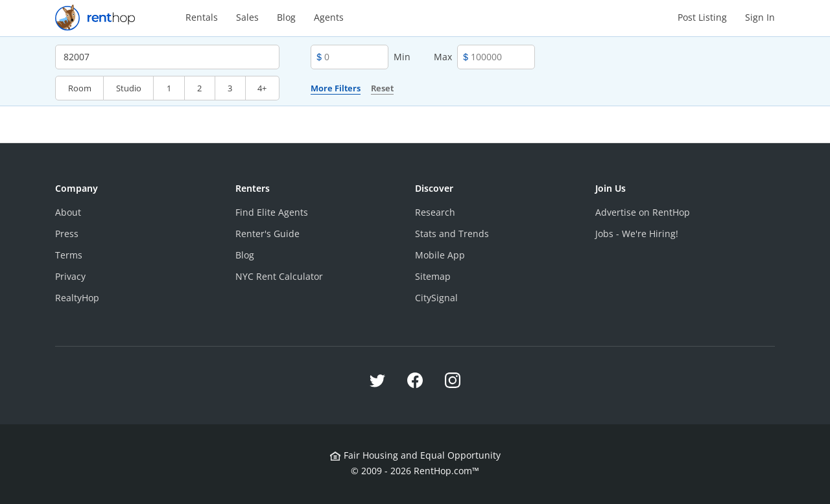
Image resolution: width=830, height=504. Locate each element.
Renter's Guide (267, 234)
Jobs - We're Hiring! (637, 234)
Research (435, 212)
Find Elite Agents (272, 212)
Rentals (202, 17)
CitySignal (436, 298)
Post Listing (702, 17)
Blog (286, 17)
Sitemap (433, 276)
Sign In (760, 17)
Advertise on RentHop (643, 212)
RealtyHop (77, 298)
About (68, 212)
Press (67, 234)
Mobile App (440, 255)
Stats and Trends (452, 234)
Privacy (70, 276)
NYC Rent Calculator (279, 276)
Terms (69, 255)
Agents (329, 17)
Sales (247, 17)
